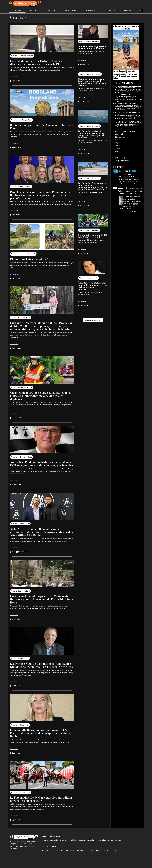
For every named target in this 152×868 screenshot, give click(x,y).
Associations (22, 254)
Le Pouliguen (71, 11)
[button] (141, 11)
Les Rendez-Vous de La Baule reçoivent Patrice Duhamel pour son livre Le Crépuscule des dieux (39, 673)
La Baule (34, 11)
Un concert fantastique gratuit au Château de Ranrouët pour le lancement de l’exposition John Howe (41, 605)
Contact (118, 849)
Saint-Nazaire (120, 140)
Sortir (28, 318)
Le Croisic (52, 11)
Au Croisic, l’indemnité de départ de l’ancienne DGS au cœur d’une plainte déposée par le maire (38, 468)
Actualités (22, 120)
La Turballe (110, 11)
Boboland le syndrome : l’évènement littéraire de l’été (37, 127)
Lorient (117, 149)
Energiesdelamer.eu (122, 161)
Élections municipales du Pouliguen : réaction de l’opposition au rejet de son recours (92, 82)
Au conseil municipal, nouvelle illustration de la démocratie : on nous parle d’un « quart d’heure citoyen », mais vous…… (128, 99)
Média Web (119, 134)
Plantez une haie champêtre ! (31, 259)
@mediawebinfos (134, 189)
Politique (30, 56)
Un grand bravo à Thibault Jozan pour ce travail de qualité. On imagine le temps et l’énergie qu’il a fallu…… (128, 124)
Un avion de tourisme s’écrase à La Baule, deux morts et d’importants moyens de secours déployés (40, 399)
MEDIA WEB (120, 189)
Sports (27, 530)
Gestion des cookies (68, 860)
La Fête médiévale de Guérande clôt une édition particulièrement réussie (40, 808)
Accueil (45, 860)
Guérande (91, 11)
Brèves (88, 41)
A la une (17, 11)
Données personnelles (86, 860)
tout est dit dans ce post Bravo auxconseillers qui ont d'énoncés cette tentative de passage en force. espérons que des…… (128, 90)
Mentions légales (103, 860)
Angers (117, 143)
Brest (117, 152)
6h (142, 189)
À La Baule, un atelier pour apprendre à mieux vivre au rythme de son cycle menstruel (93, 286)
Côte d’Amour (120, 137)
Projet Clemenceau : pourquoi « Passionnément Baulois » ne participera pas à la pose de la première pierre (39, 195)
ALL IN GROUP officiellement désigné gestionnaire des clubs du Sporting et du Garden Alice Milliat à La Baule (40, 538)
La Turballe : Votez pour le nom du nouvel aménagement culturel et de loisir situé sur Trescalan (93, 186)
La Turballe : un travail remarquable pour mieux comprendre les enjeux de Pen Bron (91, 134)
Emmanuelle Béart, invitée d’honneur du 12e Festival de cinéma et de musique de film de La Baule (40, 743)
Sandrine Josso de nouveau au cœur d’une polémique (92, 47)
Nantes (117, 146)
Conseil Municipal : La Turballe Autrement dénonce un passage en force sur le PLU (41, 63)
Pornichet (129, 11)
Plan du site (54, 860)
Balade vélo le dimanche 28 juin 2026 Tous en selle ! (92, 236)
